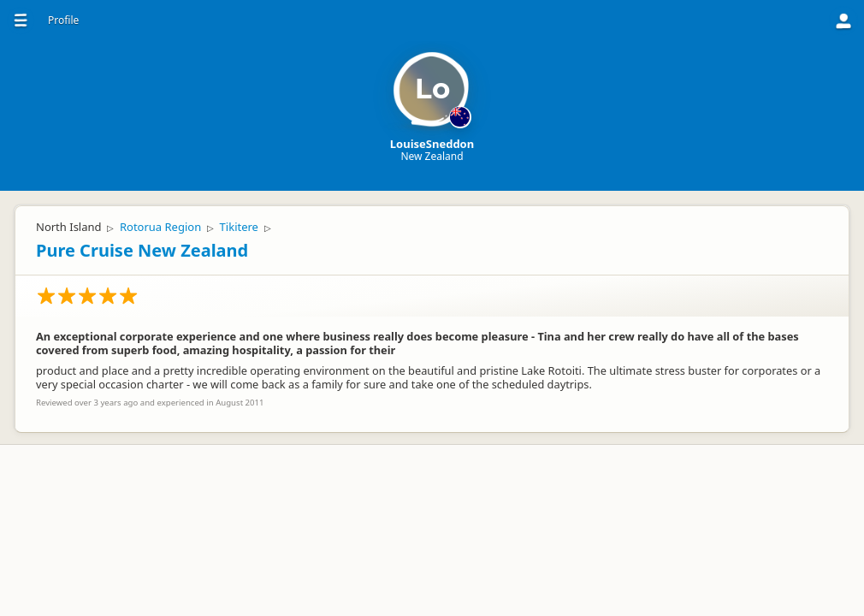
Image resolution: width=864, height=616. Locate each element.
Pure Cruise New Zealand (142, 250)
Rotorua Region (160, 227)
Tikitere (239, 227)
